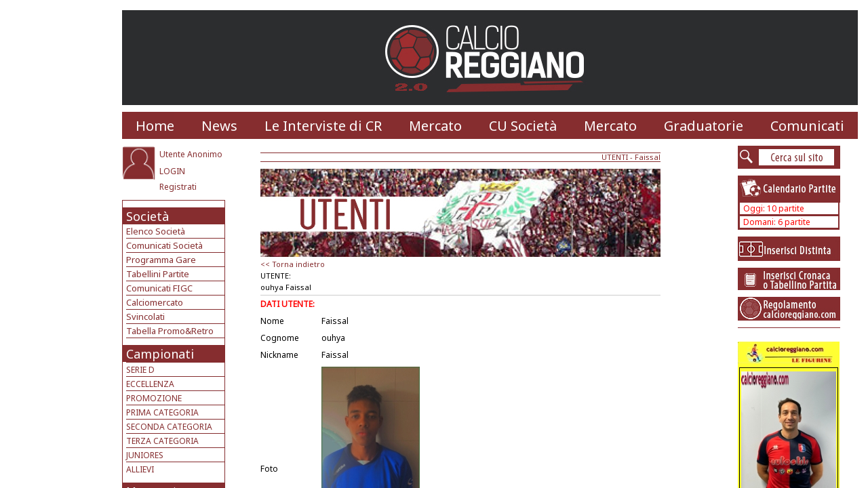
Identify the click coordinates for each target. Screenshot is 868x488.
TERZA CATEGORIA (162, 441)
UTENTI (615, 157)
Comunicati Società (164, 245)
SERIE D (140, 370)
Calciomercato (155, 302)
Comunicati (807, 126)
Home (155, 126)
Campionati (160, 354)
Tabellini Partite (158, 274)
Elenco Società (156, 231)
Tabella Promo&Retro (170, 331)
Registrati (178, 187)
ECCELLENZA (150, 384)
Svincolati (145, 317)
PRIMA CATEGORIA (162, 412)
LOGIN (172, 171)
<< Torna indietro (293, 264)
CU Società (523, 126)
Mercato (435, 126)
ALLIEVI (140, 469)
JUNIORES (145, 455)
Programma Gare (161, 260)
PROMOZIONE (154, 398)
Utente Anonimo (191, 154)
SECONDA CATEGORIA (169, 427)
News (219, 126)
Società (147, 216)
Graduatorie (704, 126)
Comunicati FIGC (159, 288)
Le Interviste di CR (323, 126)
